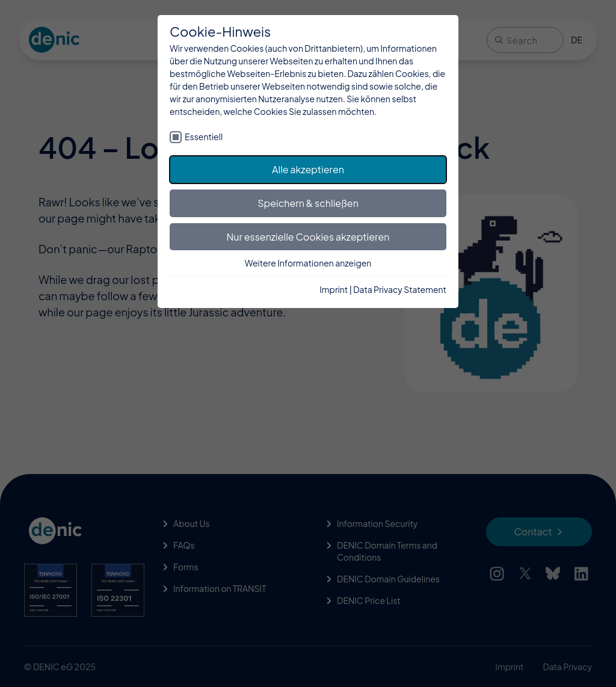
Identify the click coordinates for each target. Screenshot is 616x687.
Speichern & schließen (308, 203)
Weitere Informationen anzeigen (308, 263)
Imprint (334, 289)
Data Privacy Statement (400, 289)
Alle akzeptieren (308, 169)
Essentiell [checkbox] (204, 137)
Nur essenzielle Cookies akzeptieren (308, 237)
